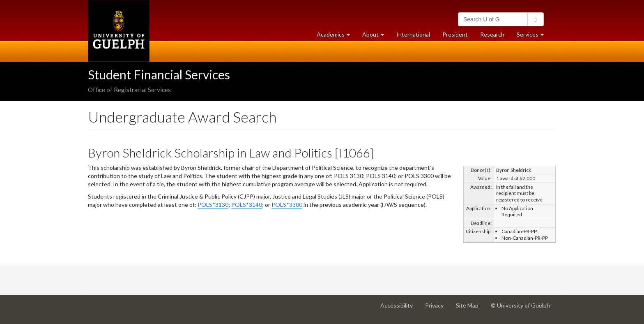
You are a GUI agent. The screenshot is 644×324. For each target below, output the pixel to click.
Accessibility (400, 308)
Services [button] (533, 36)
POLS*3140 (247, 205)
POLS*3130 (213, 205)
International (413, 34)
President (455, 34)
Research (495, 36)
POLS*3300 (287, 205)
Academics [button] (336, 36)
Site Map (470, 308)
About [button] (376, 36)
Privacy (437, 308)
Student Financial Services (159, 74)
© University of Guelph (520, 305)
